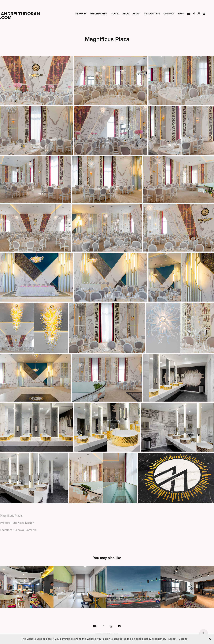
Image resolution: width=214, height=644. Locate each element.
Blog (126, 14)
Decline (183, 639)
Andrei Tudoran (20, 14)
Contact (169, 14)
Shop (181, 14)
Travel (115, 14)
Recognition (152, 14)
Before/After (99, 14)
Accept (172, 639)
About (136, 14)
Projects (81, 14)
